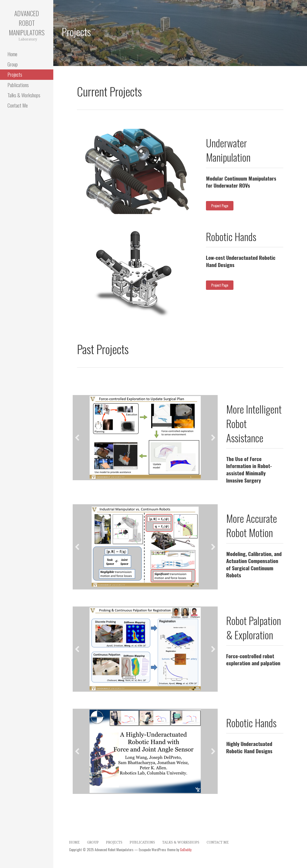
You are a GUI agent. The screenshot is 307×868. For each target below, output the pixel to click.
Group (13, 64)
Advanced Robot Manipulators (27, 23)
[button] (81, 171)
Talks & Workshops (24, 95)
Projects (15, 74)
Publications (18, 85)
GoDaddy (186, 850)
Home (12, 54)
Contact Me (18, 105)
